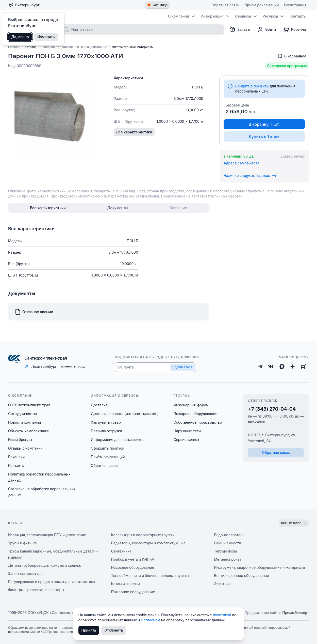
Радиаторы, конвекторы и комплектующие (148, 543)
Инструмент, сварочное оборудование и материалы (259, 567)
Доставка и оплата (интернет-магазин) (125, 414)
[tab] (48, 208)
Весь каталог (294, 523)
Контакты (16, 465)
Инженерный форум (191, 405)
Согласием (151, 620)
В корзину (264, 124)
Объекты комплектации (29, 431)
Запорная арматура (25, 573)
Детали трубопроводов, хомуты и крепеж (45, 565)
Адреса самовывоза (241, 163)
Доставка (99, 405)
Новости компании (24, 422)
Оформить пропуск (107, 448)
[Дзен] (293, 366)
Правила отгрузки (106, 431)
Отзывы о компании (25, 448)
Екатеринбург (24, 5)
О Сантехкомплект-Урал (29, 405)
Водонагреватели (229, 535)
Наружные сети (187, 431)
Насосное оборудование (133, 567)
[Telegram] (260, 366)
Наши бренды (20, 440)
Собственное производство (198, 422)
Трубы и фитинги (23, 543)
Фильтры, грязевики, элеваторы (36, 590)
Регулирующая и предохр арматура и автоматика (52, 582)
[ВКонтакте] (271, 366)
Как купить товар (106, 422)
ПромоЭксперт (296, 613)
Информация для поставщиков (118, 440)
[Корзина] (294, 29)
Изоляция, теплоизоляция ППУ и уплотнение (47, 535)
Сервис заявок (186, 440)
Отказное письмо (34, 312)
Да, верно (20, 37)
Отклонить (114, 630)
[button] (155, 367)
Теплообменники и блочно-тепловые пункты (150, 576)
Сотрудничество (22, 414)
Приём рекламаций (108, 457)
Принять (89, 630)
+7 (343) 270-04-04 (272, 409)
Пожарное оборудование (195, 414)
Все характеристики (134, 132)
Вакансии (16, 457)
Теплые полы (225, 551)
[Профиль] (267, 29)
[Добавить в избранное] (292, 56)
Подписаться (182, 367)
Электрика (223, 584)
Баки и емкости (228, 543)
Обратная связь (105, 465)
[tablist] (108, 208)
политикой (223, 615)
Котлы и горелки (126, 584)
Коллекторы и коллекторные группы (143, 535)
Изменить (46, 37)
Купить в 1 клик (264, 136)
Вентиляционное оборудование (241, 576)
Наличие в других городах (250, 176)
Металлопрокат (228, 559)
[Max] (282, 366)
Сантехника (121, 551)
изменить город (73, 366)
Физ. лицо (158, 5)
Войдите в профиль (252, 86)
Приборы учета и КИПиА (133, 559)
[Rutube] (304, 366)
